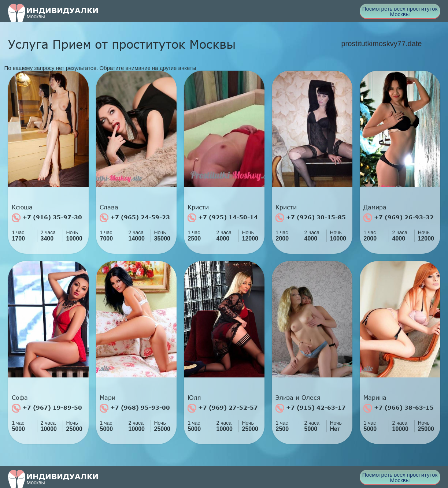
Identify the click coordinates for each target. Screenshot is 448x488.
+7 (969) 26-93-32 (399, 218)
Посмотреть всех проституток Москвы (400, 11)
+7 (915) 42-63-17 (311, 408)
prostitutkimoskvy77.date (381, 44)
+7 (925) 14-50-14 (223, 218)
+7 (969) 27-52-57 (223, 408)
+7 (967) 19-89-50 (47, 408)
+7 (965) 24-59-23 (135, 218)
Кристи (198, 207)
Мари (108, 398)
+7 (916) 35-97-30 (47, 218)
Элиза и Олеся (298, 398)
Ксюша (22, 207)
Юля (194, 398)
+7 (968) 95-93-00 (135, 408)
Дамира (375, 207)
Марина (375, 398)
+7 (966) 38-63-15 (399, 408)
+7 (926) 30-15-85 (311, 218)
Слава (109, 207)
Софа (20, 398)
